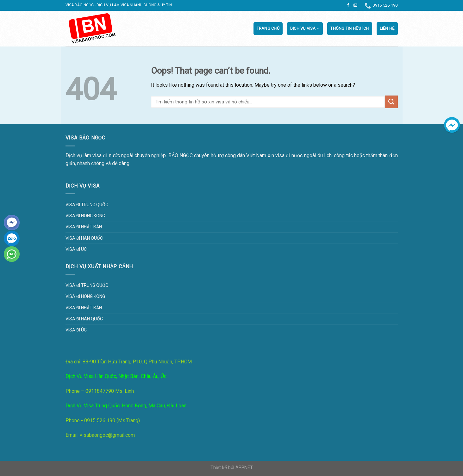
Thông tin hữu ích (350, 28)
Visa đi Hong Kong (85, 216)
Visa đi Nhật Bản (84, 227)
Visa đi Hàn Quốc (84, 238)
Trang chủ (268, 28)
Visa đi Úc (76, 249)
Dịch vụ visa (305, 29)
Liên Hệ (387, 28)
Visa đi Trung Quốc (87, 205)
